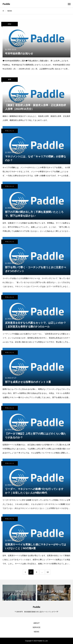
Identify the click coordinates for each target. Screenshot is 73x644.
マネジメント (10, 131)
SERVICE (36, 627)
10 (48, 572)
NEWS (37, 632)
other (9, 24)
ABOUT (36, 623)
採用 (10, 79)
